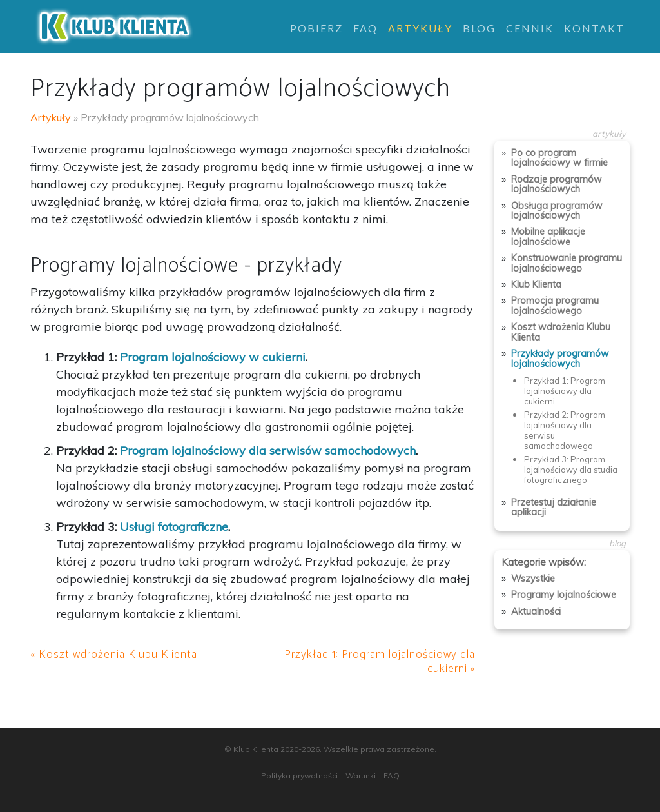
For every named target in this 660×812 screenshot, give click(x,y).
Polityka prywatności (299, 776)
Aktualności (536, 611)
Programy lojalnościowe (564, 595)
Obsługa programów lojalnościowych (557, 211)
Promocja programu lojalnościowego (555, 305)
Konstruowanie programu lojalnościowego (567, 263)
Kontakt (594, 28)
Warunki (361, 776)
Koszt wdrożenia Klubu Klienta (561, 332)
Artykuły (420, 28)
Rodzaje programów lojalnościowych (557, 184)
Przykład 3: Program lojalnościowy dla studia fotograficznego (571, 470)
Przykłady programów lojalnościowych (560, 358)
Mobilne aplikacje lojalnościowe (548, 236)
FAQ (365, 28)
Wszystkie (533, 579)
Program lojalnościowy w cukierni (213, 357)
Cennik (530, 28)
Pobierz (316, 28)
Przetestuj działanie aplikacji (554, 507)
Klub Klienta (536, 284)
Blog (479, 28)
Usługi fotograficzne (174, 527)
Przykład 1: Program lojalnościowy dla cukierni (565, 391)
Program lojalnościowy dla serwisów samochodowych (268, 451)
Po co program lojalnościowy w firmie (559, 158)
